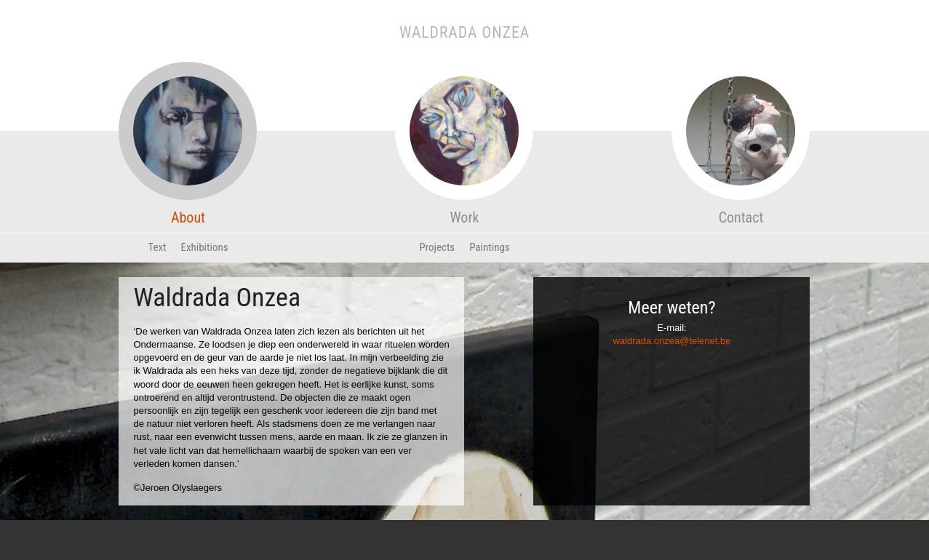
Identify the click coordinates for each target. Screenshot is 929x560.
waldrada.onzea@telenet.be (671, 341)
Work (464, 179)
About (188, 179)
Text (157, 247)
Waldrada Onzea (464, 32)
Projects (437, 247)
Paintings (490, 247)
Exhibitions (205, 247)
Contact (741, 179)
